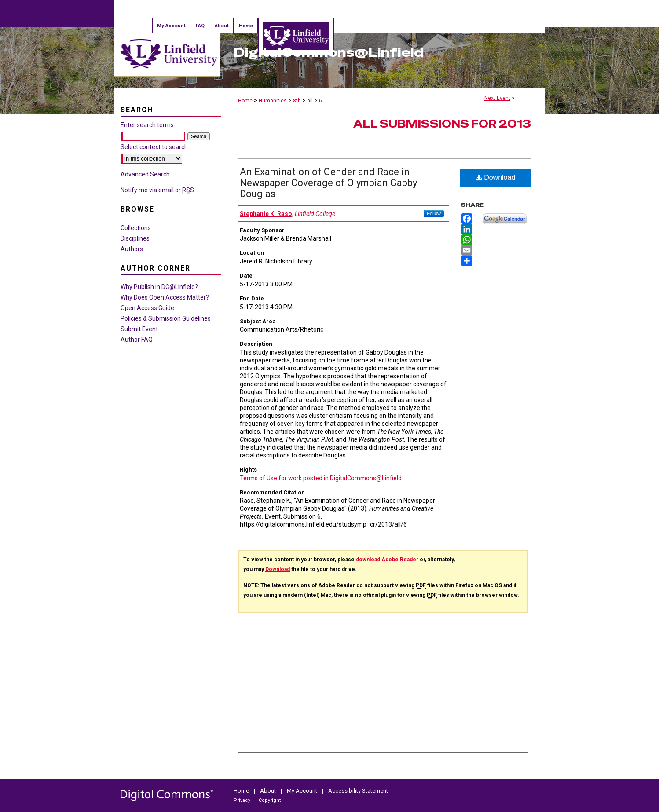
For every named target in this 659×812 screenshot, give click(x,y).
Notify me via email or (157, 190)
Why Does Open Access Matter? (165, 297)
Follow (434, 213)
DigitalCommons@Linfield (329, 52)
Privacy (243, 800)
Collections (136, 228)
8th (298, 101)
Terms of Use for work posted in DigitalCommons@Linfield (321, 478)
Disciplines (135, 238)
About (269, 791)
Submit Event (139, 329)
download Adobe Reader (387, 560)
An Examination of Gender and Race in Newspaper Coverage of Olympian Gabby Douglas (328, 183)
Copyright (270, 800)
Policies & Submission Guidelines (166, 318)
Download (496, 177)
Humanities (273, 101)
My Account (303, 791)
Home (245, 101)
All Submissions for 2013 (442, 124)
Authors (132, 249)
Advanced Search (145, 174)
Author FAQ (137, 340)
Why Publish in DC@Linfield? (159, 287)
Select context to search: (155, 147)
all (311, 101)
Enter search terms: (148, 125)
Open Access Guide (147, 308)
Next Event (497, 98)
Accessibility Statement (358, 791)
